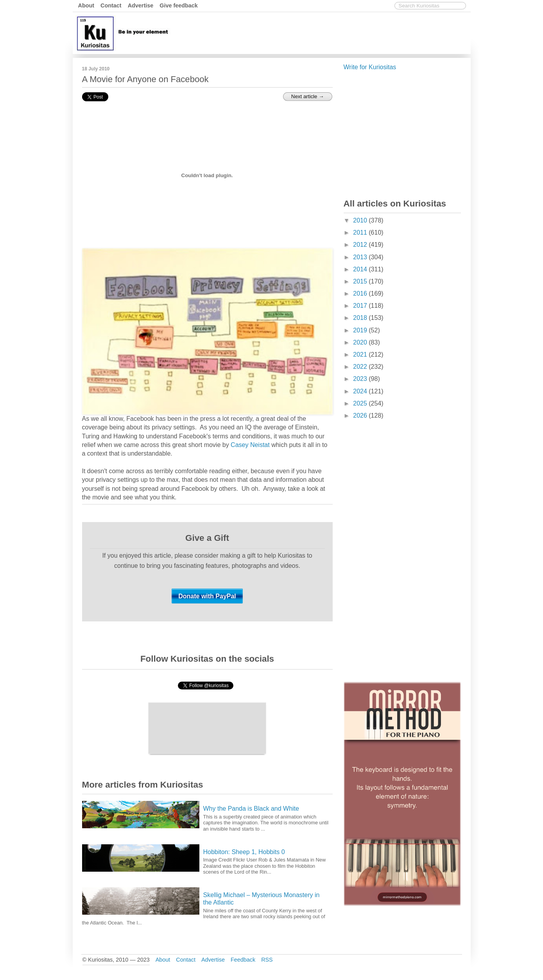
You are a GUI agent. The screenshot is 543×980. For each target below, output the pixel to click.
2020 (361, 342)
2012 (361, 245)
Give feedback (179, 5)
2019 (361, 330)
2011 (361, 232)
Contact (111, 5)
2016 (361, 293)
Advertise (141, 5)
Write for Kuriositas (370, 67)
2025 (361, 403)
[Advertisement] (326, 32)
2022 (361, 367)
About (86, 5)
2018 (361, 318)
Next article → (308, 96)
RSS (267, 960)
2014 (361, 269)
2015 (361, 281)
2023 (361, 379)
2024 (361, 391)
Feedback (243, 960)
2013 (361, 257)
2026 (361, 416)
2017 (361, 306)
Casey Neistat (250, 445)
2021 (361, 354)
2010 (361, 220)
